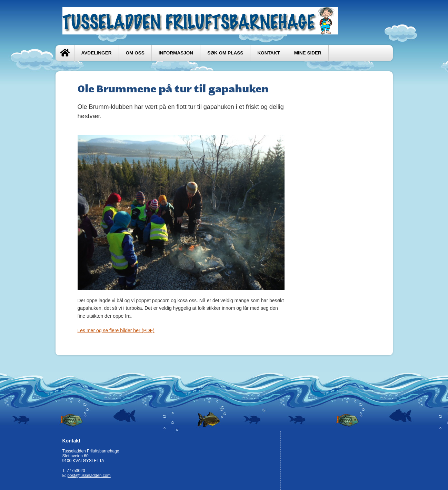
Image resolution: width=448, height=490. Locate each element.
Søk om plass (225, 53)
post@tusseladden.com (89, 476)
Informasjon (176, 53)
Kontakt (268, 53)
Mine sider (308, 53)
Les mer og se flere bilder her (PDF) (116, 330)
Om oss (135, 53)
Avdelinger (97, 53)
